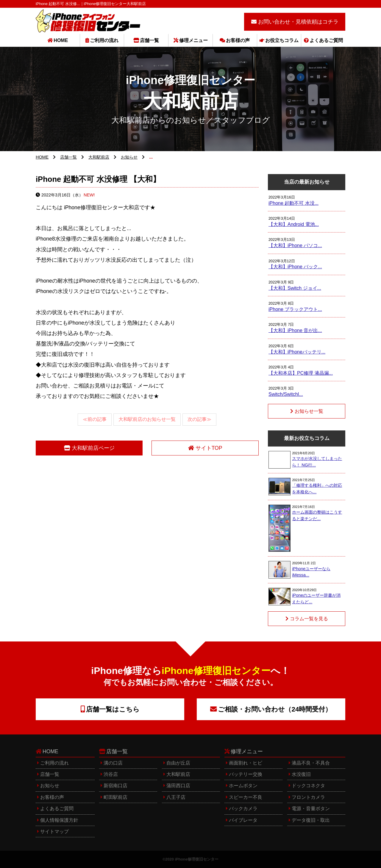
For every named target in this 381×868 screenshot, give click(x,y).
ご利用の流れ (104, 40)
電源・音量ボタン (311, 809)
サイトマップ (54, 831)
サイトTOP (209, 448)
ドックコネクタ (308, 786)
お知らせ (129, 157)
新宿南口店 (115, 786)
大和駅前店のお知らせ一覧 (147, 419)
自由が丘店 (178, 763)
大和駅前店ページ (93, 448)
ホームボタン (243, 786)
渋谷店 (111, 774)
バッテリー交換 (246, 774)
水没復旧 (301, 774)
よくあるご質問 (326, 40)
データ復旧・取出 (311, 820)
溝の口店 (113, 763)
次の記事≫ (199, 419)
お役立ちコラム (282, 40)
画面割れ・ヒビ (246, 763)
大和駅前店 (99, 157)
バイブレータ (243, 820)
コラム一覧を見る (309, 619)
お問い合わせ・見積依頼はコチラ (298, 22)
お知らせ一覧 (309, 411)
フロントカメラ (308, 797)
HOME (61, 40)
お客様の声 (238, 40)
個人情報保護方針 (59, 820)
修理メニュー (193, 40)
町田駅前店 (115, 797)
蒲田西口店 (178, 786)
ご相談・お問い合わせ (275, 709)
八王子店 (176, 797)
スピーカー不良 (246, 797)
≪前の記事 (95, 419)
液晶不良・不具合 (311, 763)
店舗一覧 (149, 40)
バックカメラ (243, 809)
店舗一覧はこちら (113, 709)
